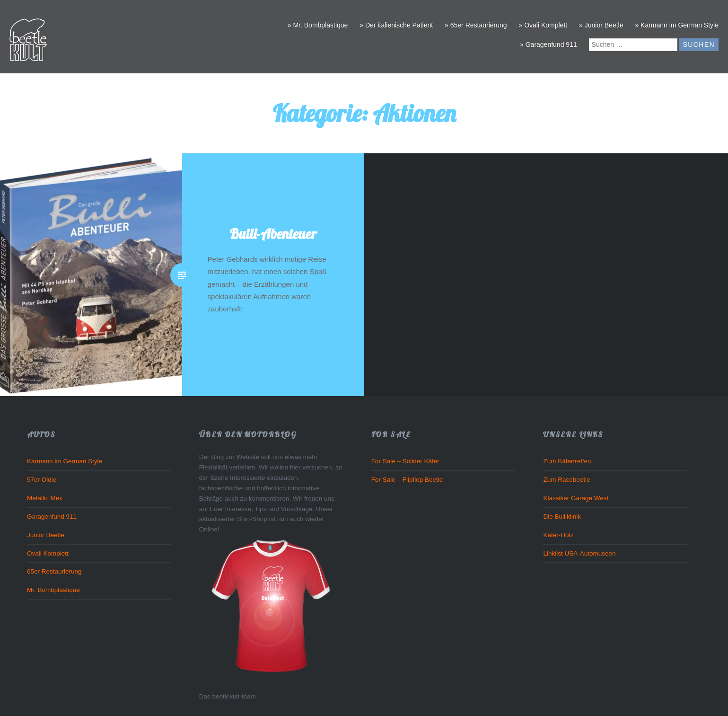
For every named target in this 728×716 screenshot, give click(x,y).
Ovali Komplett (48, 553)
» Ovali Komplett (543, 25)
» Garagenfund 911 (548, 44)
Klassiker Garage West (576, 498)
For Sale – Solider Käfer (405, 461)
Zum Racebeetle (566, 480)
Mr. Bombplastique (53, 590)
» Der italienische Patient (396, 25)
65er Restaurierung (54, 571)
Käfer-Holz (558, 535)
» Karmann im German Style (677, 25)
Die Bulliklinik (562, 517)
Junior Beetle (46, 535)
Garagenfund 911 (52, 517)
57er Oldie (42, 480)
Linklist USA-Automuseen (579, 553)
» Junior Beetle (601, 25)
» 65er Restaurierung (476, 25)
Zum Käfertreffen (567, 461)
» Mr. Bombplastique (318, 25)
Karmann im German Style (65, 461)
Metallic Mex (45, 498)
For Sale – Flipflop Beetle (407, 480)
